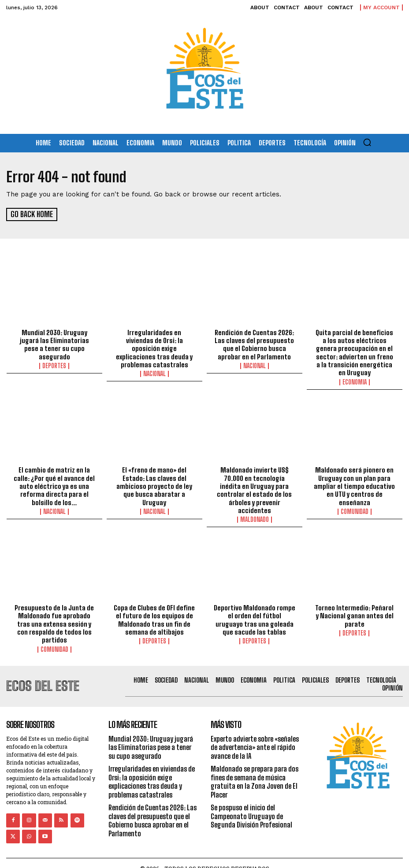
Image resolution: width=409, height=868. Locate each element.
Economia (355, 381)
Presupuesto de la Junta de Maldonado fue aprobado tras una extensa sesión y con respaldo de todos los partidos (54, 613)
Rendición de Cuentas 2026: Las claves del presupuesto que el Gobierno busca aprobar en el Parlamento (255, 344)
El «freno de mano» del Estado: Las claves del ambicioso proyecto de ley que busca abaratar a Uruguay (154, 484)
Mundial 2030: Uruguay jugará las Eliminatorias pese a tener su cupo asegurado (54, 344)
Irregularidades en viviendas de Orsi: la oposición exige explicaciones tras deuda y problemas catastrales (154, 344)
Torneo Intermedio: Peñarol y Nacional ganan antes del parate (355, 606)
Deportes (54, 365)
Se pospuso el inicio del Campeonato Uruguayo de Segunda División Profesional (251, 804)
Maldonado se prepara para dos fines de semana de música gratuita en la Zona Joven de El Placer (255, 770)
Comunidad (355, 510)
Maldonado (255, 510)
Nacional (154, 365)
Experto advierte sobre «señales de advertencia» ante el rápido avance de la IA (255, 736)
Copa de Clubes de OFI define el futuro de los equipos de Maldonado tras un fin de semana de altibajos (154, 609)
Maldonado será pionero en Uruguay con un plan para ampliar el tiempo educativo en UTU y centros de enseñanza (354, 484)
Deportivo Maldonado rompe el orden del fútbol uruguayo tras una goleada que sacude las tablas (255, 609)
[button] (367, 142)
